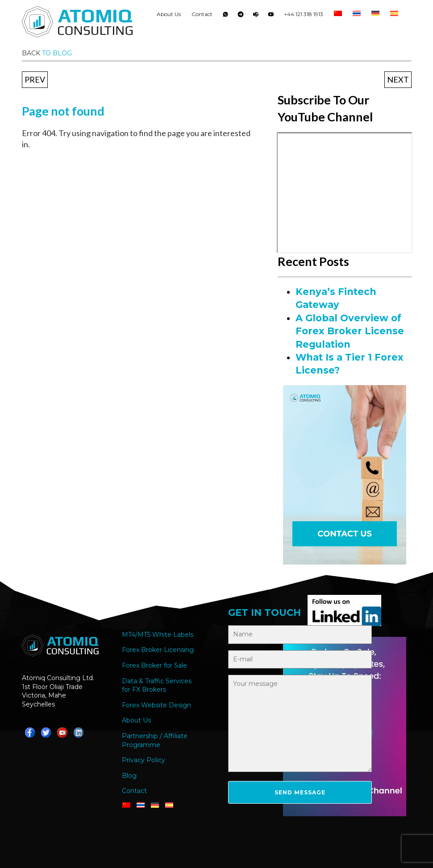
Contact (202, 14)
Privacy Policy (144, 760)
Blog (129, 776)
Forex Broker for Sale (154, 665)
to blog (57, 53)
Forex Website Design (156, 705)
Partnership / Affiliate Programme (155, 740)
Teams (256, 16)
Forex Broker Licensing (158, 650)
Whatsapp (225, 16)
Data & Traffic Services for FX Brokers (157, 685)
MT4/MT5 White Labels (158, 635)
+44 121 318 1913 (304, 14)
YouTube (271, 16)
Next (398, 79)
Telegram (241, 16)
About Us (169, 14)
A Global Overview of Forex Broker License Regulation (350, 331)
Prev (35, 79)
